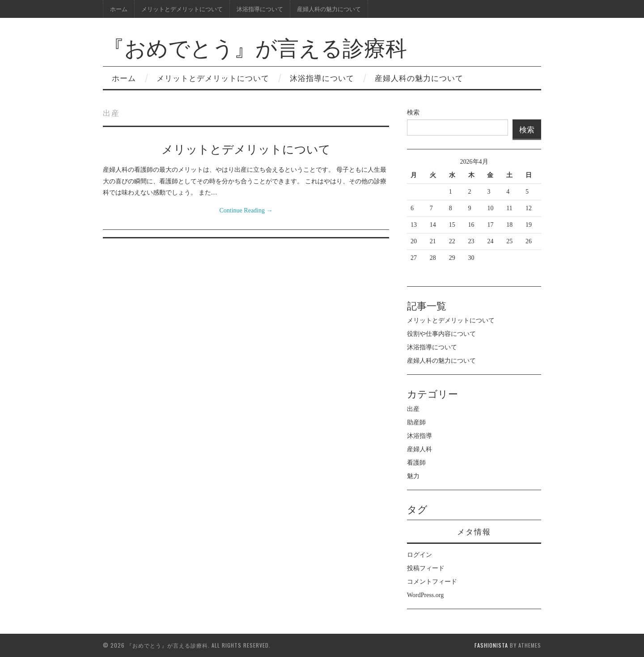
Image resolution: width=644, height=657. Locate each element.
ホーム (119, 9)
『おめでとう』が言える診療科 (255, 46)
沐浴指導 (419, 436)
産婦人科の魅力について (329, 9)
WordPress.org (425, 595)
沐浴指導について (260, 9)
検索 (413, 112)
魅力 (413, 476)
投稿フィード (426, 568)
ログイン (419, 555)
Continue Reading (246, 210)
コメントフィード (432, 582)
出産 (413, 409)
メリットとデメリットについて (182, 9)
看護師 (416, 463)
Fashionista (491, 645)
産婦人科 (419, 449)
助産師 (416, 422)
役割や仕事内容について (441, 334)
